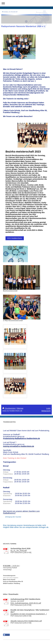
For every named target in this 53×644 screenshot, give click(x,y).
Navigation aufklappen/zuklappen (26, 3)
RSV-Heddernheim (15, 238)
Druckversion (9, 408)
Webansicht (46, 411)
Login (48, 408)
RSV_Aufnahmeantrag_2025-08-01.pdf (26, 603)
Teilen (6, 635)
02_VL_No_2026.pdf (19, 550)
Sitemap (20, 408)
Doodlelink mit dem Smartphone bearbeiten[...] (29, 614)
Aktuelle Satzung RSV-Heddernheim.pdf (26, 621)
